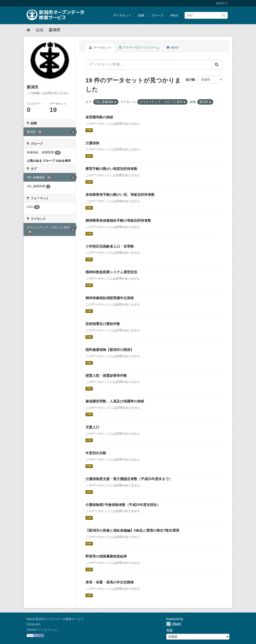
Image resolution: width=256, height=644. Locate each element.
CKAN (174, 624)
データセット (122, 15)
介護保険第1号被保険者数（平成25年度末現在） (123, 505)
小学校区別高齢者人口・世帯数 (110, 246)
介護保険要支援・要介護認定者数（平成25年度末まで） (129, 479)
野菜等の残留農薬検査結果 (106, 556)
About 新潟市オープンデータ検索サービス (55, 619)
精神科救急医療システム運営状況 (111, 272)
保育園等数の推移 (99, 117)
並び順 (190, 80)
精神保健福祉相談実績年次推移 (110, 298)
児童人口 (92, 427)
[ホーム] (28, 30)
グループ (157, 15)
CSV (89, 130)
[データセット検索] (206, 15)
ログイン (222, 3)
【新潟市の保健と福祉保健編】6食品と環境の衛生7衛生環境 (132, 530)
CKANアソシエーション (43, 630)
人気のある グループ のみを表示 (49, 161)
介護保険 (92, 143)
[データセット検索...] (148, 64)
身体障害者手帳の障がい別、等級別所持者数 (120, 195)
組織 (141, 15)
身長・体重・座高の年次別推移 (110, 582)
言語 (169, 630)
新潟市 (55, 30)
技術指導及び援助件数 (103, 324)
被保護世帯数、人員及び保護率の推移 (115, 401)
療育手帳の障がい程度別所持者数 (111, 169)
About (174, 15)
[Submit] (224, 15)
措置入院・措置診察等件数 (106, 376)
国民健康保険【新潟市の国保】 (110, 350)
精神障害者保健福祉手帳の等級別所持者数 (118, 221)
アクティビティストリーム (139, 47)
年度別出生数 (96, 453)
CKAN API (34, 624)
